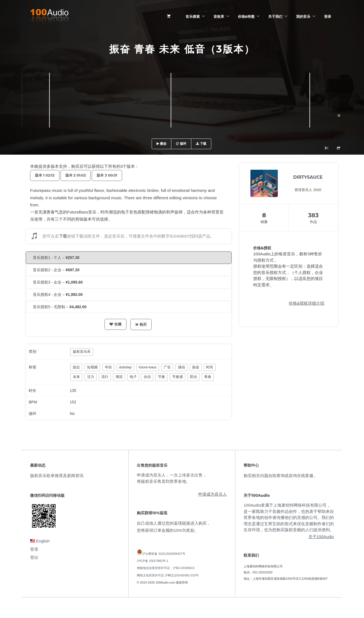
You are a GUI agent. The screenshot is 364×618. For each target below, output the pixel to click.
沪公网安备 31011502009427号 (164, 554)
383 (314, 215)
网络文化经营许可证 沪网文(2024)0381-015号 (168, 575)
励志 (76, 367)
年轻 (108, 367)
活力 (91, 377)
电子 (133, 377)
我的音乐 (303, 16)
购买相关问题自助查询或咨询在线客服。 (281, 476)
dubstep (125, 367)
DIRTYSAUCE (308, 177)
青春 (208, 377)
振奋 (196, 367)
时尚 (210, 367)
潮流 (119, 377)
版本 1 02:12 (46, 175)
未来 (76, 377)
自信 (147, 377)
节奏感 (177, 377)
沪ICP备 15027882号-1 (153, 561)
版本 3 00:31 (111, 175)
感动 (181, 367)
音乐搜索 (193, 16)
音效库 (219, 16)
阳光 (193, 377)
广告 (167, 367)
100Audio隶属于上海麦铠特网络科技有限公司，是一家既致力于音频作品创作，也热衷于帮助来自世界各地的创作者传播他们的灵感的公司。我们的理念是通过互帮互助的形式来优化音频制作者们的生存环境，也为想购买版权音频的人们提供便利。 (289, 517)
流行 (105, 377)
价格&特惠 (246, 16)
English (40, 541)
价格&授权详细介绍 (307, 303)
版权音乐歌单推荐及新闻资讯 (57, 476)
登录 (328, 16)
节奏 (161, 377)
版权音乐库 (82, 352)
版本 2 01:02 (78, 175)
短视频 (92, 367)
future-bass (148, 367)
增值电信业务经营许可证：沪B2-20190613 (166, 568)
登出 (34, 557)
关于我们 (275, 16)
